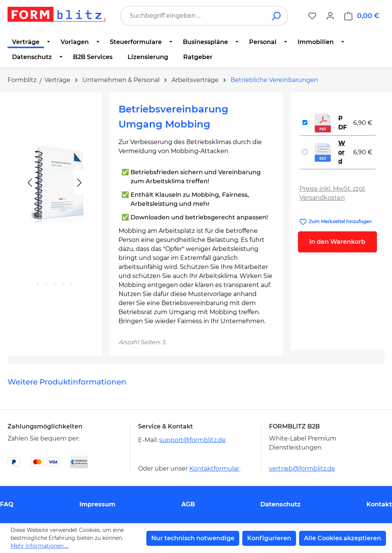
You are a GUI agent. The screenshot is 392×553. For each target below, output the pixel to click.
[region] (55, 200)
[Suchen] (277, 16)
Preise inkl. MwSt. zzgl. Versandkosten (333, 193)
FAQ (7, 504)
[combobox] (193, 16)
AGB (188, 504)
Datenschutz (280, 504)
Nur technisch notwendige (193, 538)
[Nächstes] (79, 183)
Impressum (97, 504)
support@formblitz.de (192, 440)
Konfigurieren (269, 538)
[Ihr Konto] (330, 16)
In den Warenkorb (337, 242)
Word (342, 152)
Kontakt (379, 504)
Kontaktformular (214, 469)
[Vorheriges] (30, 183)
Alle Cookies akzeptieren (343, 538)
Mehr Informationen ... (40, 546)
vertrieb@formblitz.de (302, 469)
